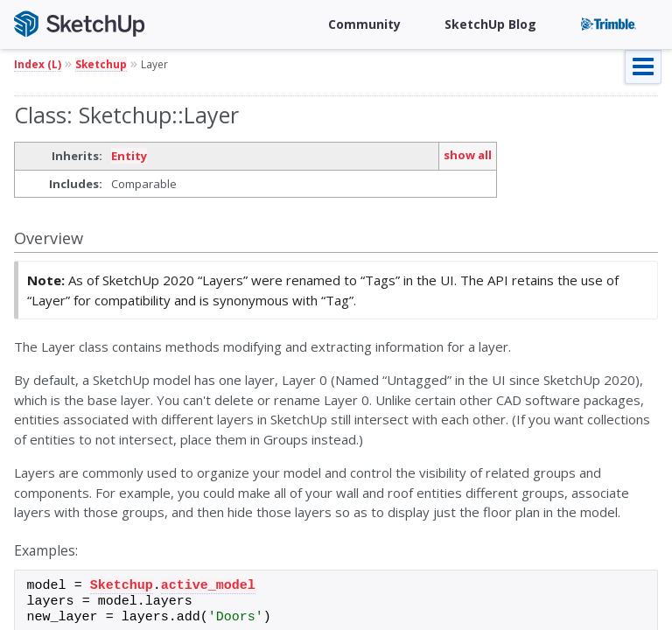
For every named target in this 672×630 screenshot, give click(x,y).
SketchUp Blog (490, 24)
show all (468, 155)
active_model (208, 586)
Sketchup (101, 64)
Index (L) (38, 64)
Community (364, 24)
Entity (129, 156)
